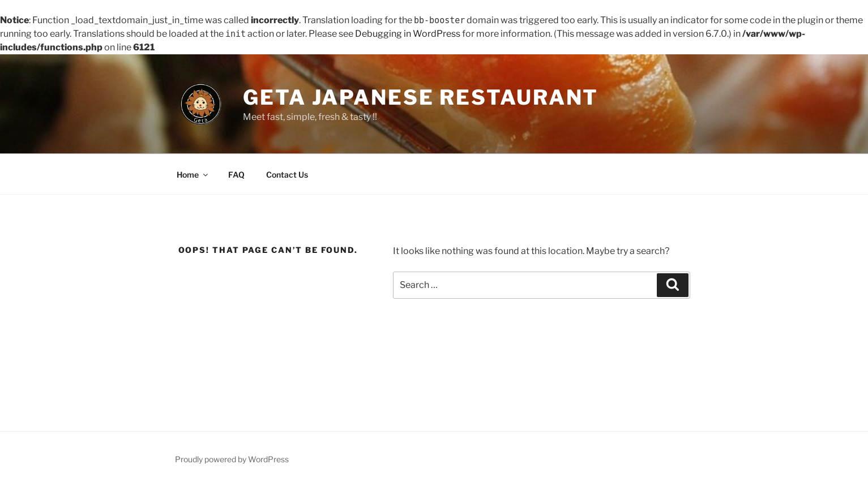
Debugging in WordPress (408, 34)
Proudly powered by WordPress (232, 459)
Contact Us (287, 175)
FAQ (236, 175)
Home (193, 175)
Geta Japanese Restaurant (421, 97)
